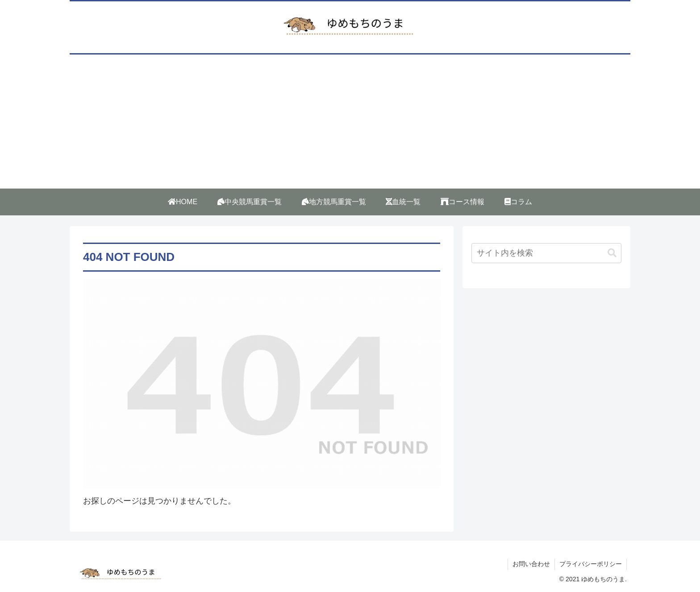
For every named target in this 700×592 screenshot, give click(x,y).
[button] (612, 253)
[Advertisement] (350, 122)
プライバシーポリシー (591, 564)
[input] (546, 253)
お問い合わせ (531, 564)
